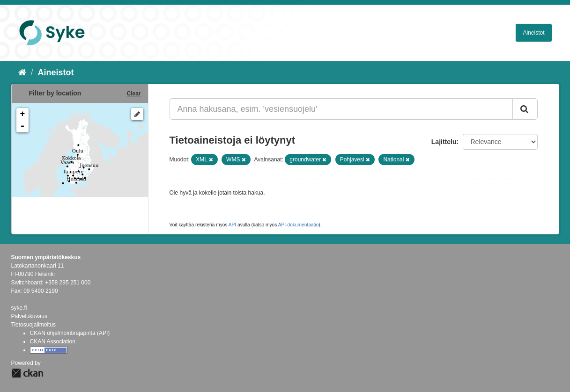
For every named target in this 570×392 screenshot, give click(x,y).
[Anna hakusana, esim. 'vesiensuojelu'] (341, 109)
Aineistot (533, 33)
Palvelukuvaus (29, 316)
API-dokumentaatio (299, 225)
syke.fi (19, 308)
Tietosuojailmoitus (34, 325)
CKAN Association (53, 341)
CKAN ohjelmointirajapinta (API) (70, 333)
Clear (133, 94)
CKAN (27, 373)
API (232, 225)
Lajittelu (444, 142)
